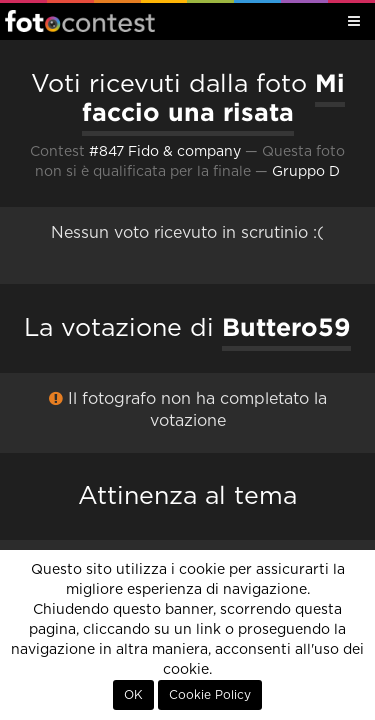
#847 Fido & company (165, 152)
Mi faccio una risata (213, 97)
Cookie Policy (210, 695)
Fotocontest (80, 21)
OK (133, 695)
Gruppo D (306, 172)
